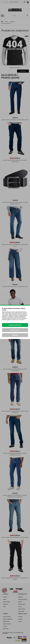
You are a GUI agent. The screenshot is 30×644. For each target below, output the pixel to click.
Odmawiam (15, 335)
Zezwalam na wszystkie (15, 325)
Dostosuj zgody (15, 330)
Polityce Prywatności (20, 320)
